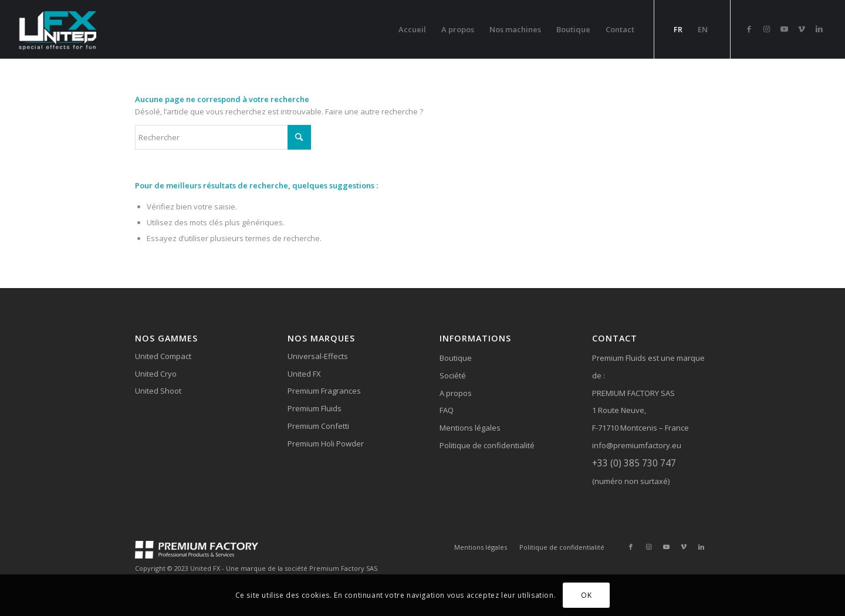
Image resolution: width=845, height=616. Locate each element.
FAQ (447, 410)
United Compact (163, 356)
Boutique (456, 358)
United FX (304, 374)
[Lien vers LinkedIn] (819, 29)
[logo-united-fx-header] (59, 29)
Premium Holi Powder (326, 444)
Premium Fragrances (324, 391)
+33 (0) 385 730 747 (634, 463)
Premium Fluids (315, 408)
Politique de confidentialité (487, 445)
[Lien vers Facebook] (749, 29)
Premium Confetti (318, 426)
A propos (456, 393)
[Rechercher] (223, 137)
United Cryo (156, 374)
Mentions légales (470, 428)
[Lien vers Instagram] (766, 29)
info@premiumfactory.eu (637, 445)
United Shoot (158, 391)
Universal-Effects (318, 356)
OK (586, 595)
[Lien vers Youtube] (784, 29)
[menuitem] (412, 29)
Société (453, 375)
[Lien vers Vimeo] (802, 29)
